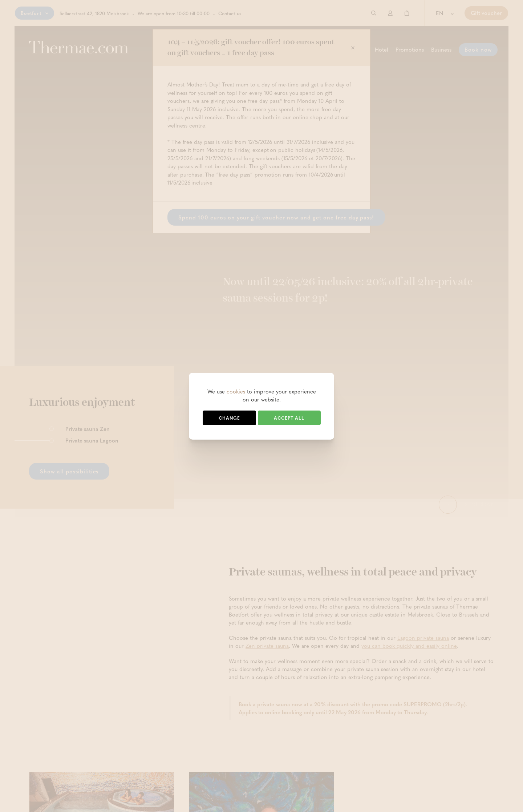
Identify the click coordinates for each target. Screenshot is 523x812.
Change (229, 418)
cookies (236, 391)
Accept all (289, 418)
